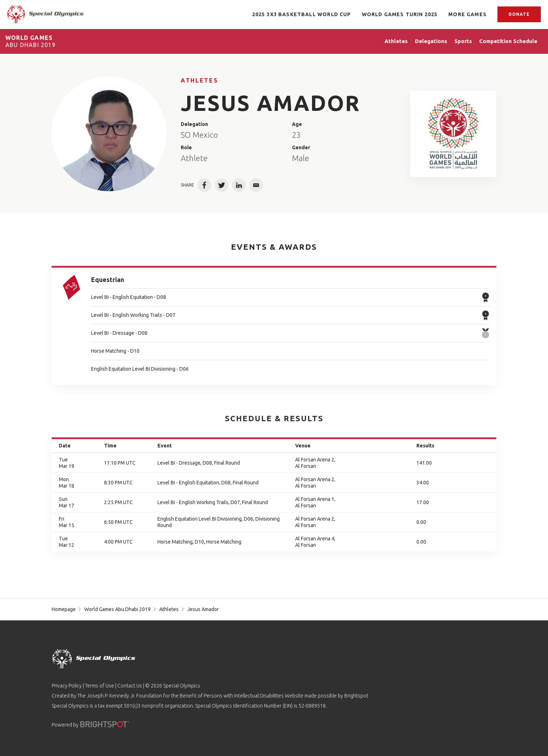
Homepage (64, 609)
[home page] (45, 14)
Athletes (199, 80)
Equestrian (108, 280)
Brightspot (356, 696)
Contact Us (130, 686)
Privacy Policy (67, 686)
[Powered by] (105, 724)
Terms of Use (100, 686)
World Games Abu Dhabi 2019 (117, 609)
